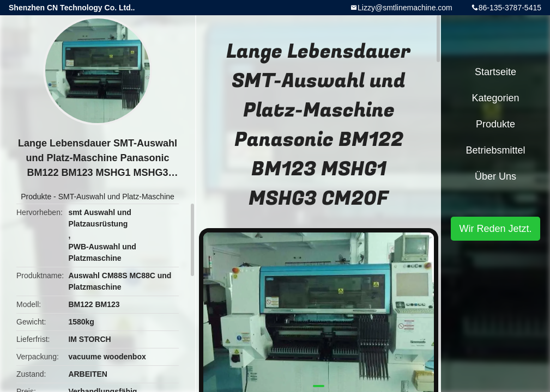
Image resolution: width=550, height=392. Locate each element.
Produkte (36, 197)
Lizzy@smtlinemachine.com (405, 8)
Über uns (495, 176)
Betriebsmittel (495, 150)
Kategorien (495, 98)
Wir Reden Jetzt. (495, 229)
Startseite (495, 72)
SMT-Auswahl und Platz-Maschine (116, 197)
